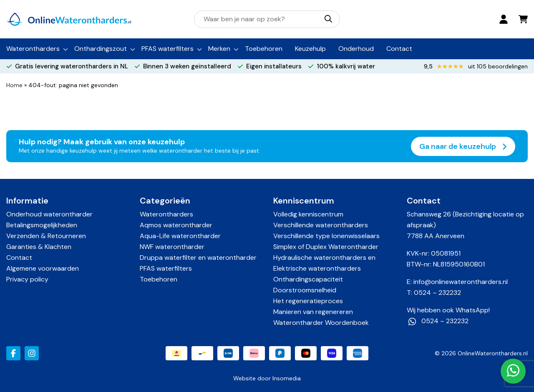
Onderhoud (356, 49)
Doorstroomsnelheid (305, 290)
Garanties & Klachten (39, 247)
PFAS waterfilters (168, 49)
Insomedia (287, 378)
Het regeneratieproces (308, 301)
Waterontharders (33, 49)
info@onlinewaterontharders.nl (461, 282)
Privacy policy (27, 279)
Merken (219, 49)
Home (14, 85)
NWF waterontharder (172, 247)
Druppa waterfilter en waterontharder (198, 258)
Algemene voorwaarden (43, 268)
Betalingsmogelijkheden (42, 225)
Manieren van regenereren (313, 312)
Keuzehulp (310, 49)
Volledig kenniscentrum (308, 214)
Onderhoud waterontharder (49, 214)
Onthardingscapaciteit (308, 279)
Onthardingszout (101, 49)
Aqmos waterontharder (176, 225)
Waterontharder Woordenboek (321, 323)
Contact (399, 49)
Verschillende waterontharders (321, 225)
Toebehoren (264, 49)
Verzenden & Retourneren (46, 236)
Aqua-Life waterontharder (180, 236)
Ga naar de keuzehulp (463, 146)
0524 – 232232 (437, 293)
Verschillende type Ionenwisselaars (326, 236)
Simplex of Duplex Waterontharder (326, 247)
